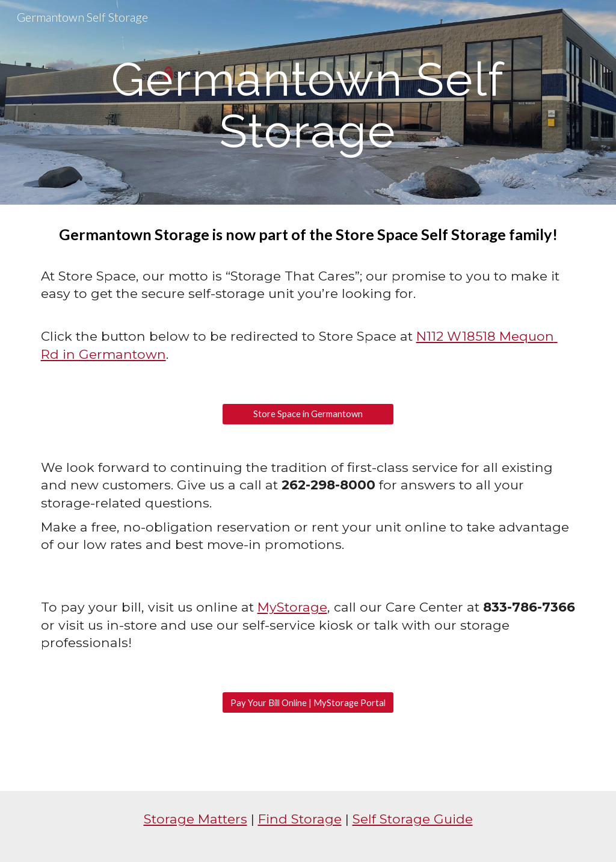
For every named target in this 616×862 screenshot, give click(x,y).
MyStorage (292, 607)
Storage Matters (196, 819)
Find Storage (300, 819)
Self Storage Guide (413, 819)
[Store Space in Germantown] (308, 414)
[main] (308, 103)
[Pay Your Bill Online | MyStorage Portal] (308, 702)
